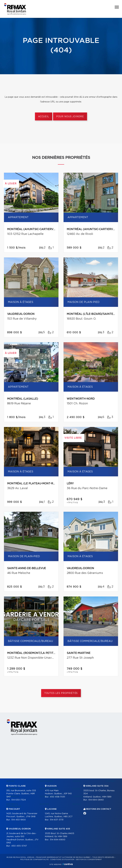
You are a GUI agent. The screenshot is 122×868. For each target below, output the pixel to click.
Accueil (44, 117)
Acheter (44, 804)
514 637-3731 (57, 820)
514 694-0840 (96, 800)
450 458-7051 (57, 797)
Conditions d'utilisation (62, 860)
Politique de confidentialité (34, 860)
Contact (111, 781)
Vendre (77, 781)
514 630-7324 (19, 800)
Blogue (77, 804)
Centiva (68, 864)
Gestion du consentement (89, 860)
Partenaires (46, 781)
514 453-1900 (19, 820)
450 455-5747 (19, 846)
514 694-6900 (58, 840)
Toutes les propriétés (61, 693)
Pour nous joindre (70, 117)
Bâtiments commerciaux (14, 805)
